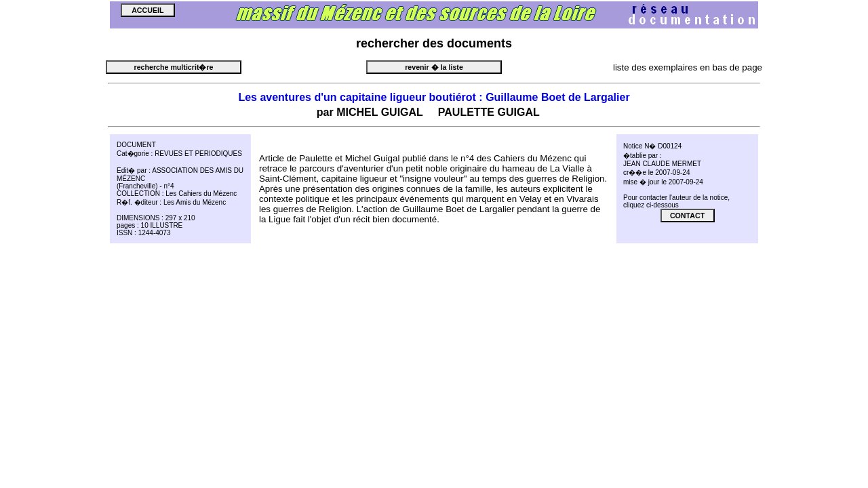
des (433, 43)
